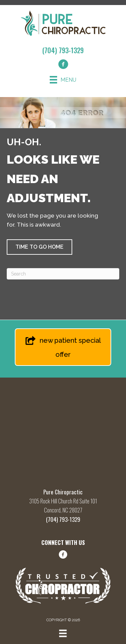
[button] (39, 247)
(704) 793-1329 (63, 50)
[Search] (63, 274)
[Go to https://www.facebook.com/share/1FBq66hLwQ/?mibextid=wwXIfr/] (63, 556)
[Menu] (63, 80)
